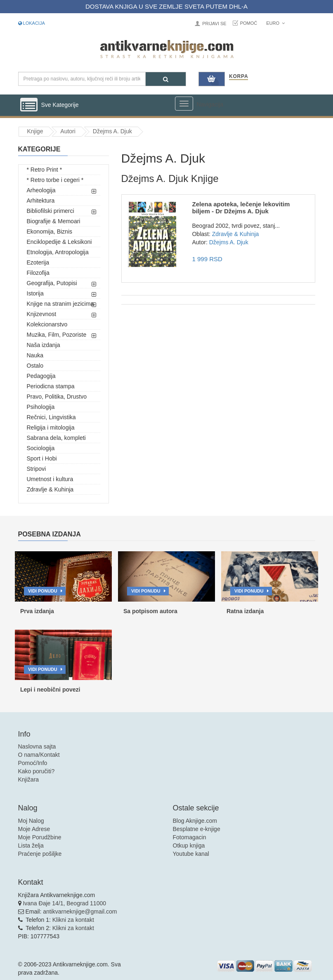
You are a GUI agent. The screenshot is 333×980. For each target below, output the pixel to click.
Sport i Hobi (42, 458)
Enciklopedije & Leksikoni (59, 242)
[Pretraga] (166, 79)
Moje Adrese (34, 829)
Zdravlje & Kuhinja (50, 489)
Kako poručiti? (37, 771)
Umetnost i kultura (50, 479)
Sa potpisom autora (150, 611)
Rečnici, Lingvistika (51, 417)
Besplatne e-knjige (197, 829)
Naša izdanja (44, 345)
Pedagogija (41, 376)
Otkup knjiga (189, 845)
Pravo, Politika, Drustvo (57, 397)
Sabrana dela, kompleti (56, 438)
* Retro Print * (45, 170)
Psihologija (41, 407)
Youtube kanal (191, 854)
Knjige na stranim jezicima (60, 304)
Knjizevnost (42, 314)
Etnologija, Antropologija (58, 252)
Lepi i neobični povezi (50, 690)
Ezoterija (38, 262)
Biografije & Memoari (54, 221)
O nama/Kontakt (39, 755)
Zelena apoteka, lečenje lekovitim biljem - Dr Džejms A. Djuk (241, 208)
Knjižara (29, 779)
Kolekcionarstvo (47, 324)
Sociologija (41, 448)
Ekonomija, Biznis (50, 231)
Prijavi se (214, 24)
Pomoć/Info (33, 763)
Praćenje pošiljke (40, 854)
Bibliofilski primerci (51, 211)
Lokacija (32, 23)
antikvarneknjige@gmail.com (80, 912)
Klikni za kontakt (73, 920)
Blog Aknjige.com (195, 821)
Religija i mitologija (51, 427)
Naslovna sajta (37, 746)
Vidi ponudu (43, 591)
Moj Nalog (31, 821)
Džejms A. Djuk (112, 131)
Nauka (35, 355)
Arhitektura (41, 201)
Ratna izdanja (245, 611)
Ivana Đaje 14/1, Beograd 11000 (64, 903)
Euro (275, 23)
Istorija (35, 293)
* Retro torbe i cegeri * (55, 180)
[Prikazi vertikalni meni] (29, 105)
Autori (68, 131)
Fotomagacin (190, 837)
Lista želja (31, 845)
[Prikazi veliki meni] (184, 104)
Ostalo (35, 366)
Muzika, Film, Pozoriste (57, 335)
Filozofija (38, 273)
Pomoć (249, 23)
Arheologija (41, 190)
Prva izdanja (37, 611)
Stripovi (37, 469)
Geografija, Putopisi (52, 283)
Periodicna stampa (51, 386)
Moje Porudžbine (40, 837)
